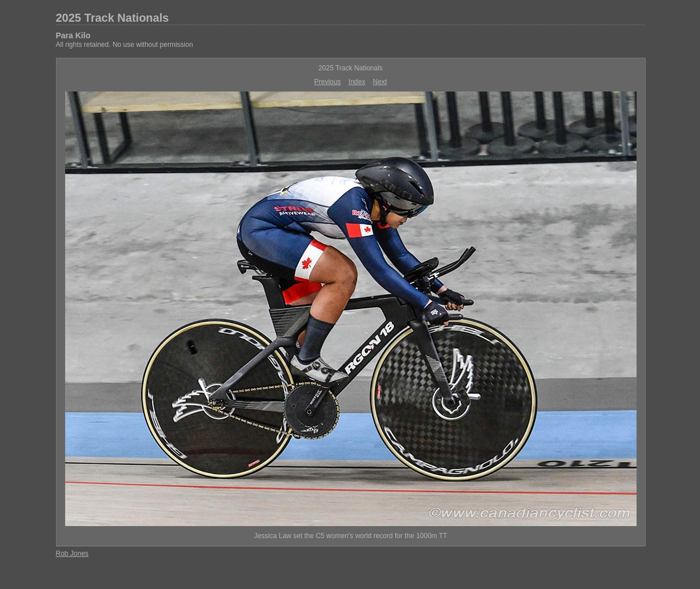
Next (380, 82)
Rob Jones (72, 554)
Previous (328, 82)
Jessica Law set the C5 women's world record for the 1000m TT (350, 536)
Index (357, 82)
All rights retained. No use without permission (125, 45)
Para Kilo (73, 35)
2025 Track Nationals (113, 18)
